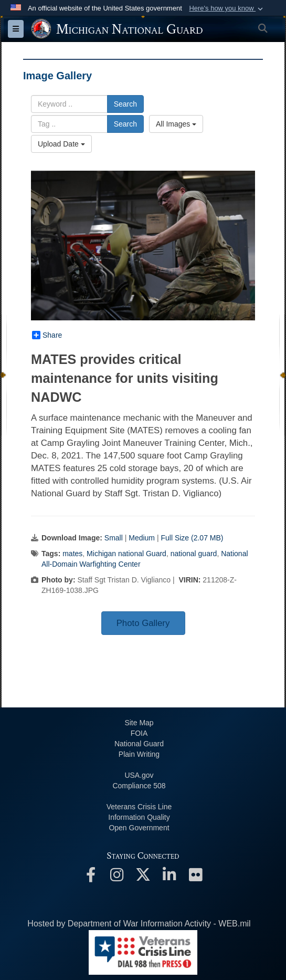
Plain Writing (139, 754)
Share (47, 335)
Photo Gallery (143, 623)
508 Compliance (139, 786)
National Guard (139, 744)
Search (125, 104)
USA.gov (139, 775)
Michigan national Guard (126, 554)
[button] (227, 8)
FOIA (139, 733)
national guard (194, 554)
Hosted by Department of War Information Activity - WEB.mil (139, 924)
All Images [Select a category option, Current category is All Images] (176, 124)
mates (72, 554)
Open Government (139, 828)
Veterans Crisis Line (139, 807)
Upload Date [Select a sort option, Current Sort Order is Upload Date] (61, 144)
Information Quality (139, 817)
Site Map (139, 723)
